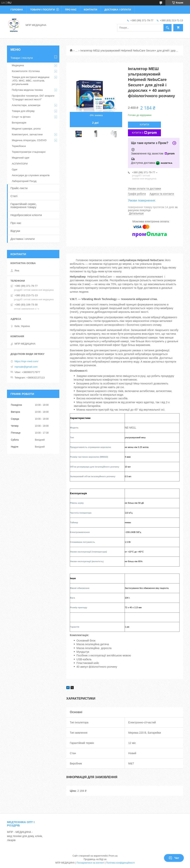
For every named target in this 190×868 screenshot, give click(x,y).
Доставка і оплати (118, 10)
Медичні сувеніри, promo (26, 129)
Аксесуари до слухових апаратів (31, 175)
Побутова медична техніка (27, 90)
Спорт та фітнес (21, 117)
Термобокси (19, 146)
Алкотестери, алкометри (26, 105)
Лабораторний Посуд (24, 181)
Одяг (15, 169)
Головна (17, 10)
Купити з (145, 133)
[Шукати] (168, 28)
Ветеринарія (19, 123)
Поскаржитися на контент (90, 863)
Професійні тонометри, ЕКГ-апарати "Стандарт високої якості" (33, 97)
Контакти (91, 10)
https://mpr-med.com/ (26, 361)
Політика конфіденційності (120, 863)
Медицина (18, 65)
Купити (144, 125)
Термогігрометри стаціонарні (29, 152)
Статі (14, 196)
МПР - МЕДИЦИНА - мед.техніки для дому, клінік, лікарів (25, 836)
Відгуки (15, 231)
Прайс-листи (19, 188)
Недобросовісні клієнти (26, 215)
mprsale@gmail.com (26, 367)
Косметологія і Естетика (26, 71)
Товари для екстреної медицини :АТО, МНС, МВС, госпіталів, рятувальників (31, 81)
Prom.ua (113, 856)
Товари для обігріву (23, 111)
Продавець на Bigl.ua (95, 859)
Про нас (71, 10)
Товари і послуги (42, 10)
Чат (174, 858)
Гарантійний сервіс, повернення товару (24, 205)
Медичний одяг (21, 158)
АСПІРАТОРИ (20, 164)
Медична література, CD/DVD (29, 140)
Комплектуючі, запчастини (27, 134)
